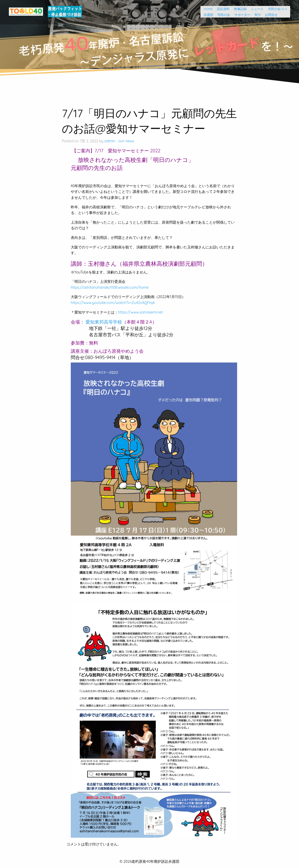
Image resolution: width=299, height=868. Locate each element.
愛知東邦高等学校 (104, 322)
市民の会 (222, 15)
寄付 (256, 15)
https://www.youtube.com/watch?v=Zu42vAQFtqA (113, 303)
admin (110, 141)
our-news (126, 141)
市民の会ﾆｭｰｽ (277, 9)
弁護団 (207, 15)
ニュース (256, 9)
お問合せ (270, 15)
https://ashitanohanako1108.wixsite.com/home (110, 287)
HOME (207, 9)
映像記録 (239, 9)
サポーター (241, 15)
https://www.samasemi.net (141, 312)
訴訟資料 (222, 9)
